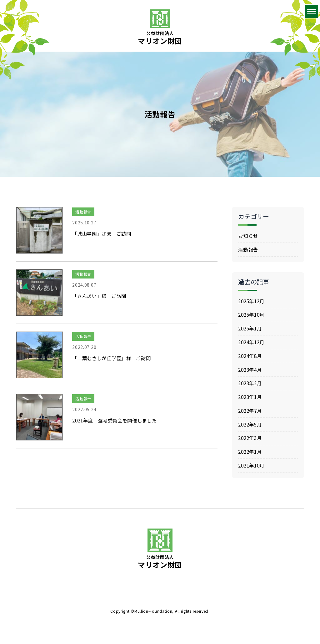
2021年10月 (252, 475)
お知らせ (249, 236)
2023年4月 (251, 374)
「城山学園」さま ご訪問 (103, 233)
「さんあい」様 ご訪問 (101, 296)
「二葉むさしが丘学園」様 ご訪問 (114, 358)
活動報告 (83, 212)
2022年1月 (251, 460)
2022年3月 (251, 446)
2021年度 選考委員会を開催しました (117, 420)
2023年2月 (251, 389)
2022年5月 (251, 432)
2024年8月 (251, 360)
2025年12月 (252, 303)
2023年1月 (251, 403)
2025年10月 (252, 317)
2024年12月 (252, 345)
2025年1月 (251, 331)
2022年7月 (251, 417)
